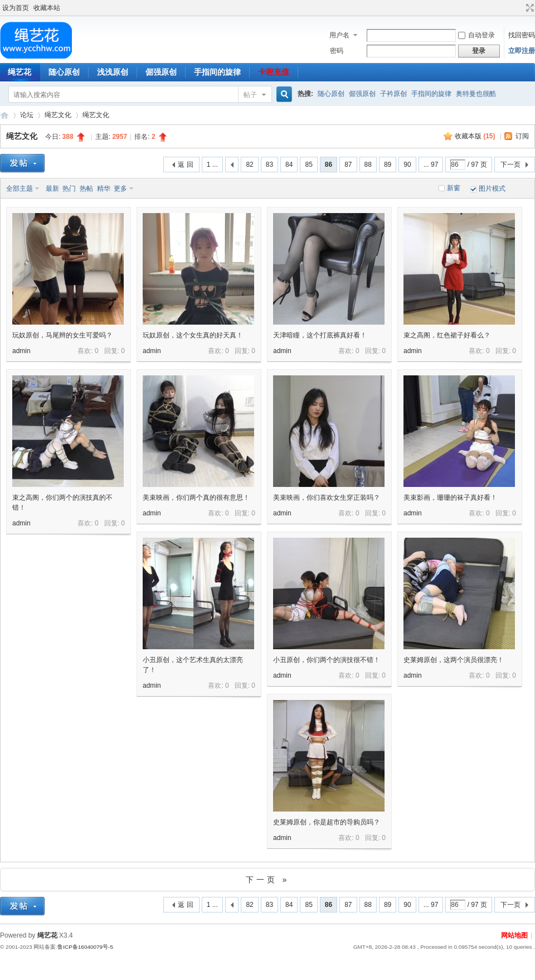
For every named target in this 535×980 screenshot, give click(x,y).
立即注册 (522, 51)
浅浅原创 (113, 72)
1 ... (212, 165)
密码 (337, 51)
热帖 (86, 189)
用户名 (339, 35)
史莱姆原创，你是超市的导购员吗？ (327, 822)
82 (249, 165)
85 (308, 165)
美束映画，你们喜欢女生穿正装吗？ (327, 498)
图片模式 (492, 189)
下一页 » (268, 880)
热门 (69, 189)
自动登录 (476, 35)
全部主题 (20, 189)
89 (388, 165)
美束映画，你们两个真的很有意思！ (196, 498)
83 (269, 165)
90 (407, 165)
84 (289, 165)
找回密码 (522, 35)
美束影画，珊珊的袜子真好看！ (450, 498)
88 (368, 165)
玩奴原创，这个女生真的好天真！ (193, 335)
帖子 (250, 95)
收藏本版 (475, 136)
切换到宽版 (529, 8)
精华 (104, 189)
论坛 (27, 115)
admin (21, 351)
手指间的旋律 (217, 72)
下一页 (510, 165)
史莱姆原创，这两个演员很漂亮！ (454, 660)
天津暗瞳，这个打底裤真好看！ (320, 335)
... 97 (431, 165)
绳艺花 (4, 115)
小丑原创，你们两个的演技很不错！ (327, 660)
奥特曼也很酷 (476, 94)
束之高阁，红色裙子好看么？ (447, 335)
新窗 (454, 188)
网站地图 (514, 935)
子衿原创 (393, 94)
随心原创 (64, 72)
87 (348, 165)
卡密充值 (274, 72)
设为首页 (16, 8)
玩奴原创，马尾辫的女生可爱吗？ (62, 335)
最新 (52, 189)
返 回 (185, 165)
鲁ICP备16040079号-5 (85, 947)
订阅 (522, 136)
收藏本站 (47, 8)
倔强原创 (161, 72)
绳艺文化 (58, 115)
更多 (120, 189)
